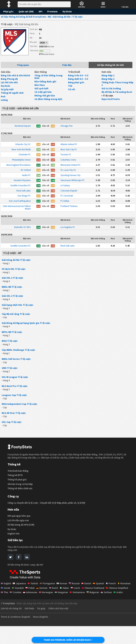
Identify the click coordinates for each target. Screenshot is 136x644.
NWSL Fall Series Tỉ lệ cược (17, 367)
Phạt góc (8, 11)
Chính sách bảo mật (62, 626)
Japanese (20, 597)
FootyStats (9, 621)
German (58, 601)
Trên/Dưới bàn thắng (19, 484)
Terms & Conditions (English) (17, 635)
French (114, 597)
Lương (4, 102)
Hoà (3, 98)
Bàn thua (39, 84)
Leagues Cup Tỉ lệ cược (14, 404)
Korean (63, 597)
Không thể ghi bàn (44, 95)
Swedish (33, 601)
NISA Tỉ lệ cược (10, 349)
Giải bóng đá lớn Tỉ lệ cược (16, 266)
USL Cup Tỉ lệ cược (12, 432)
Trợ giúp (44, 626)
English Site (14, 547)
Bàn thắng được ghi (45, 80)
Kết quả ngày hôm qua (20, 529)
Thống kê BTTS (16, 489)
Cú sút (72, 91)
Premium (52, 11)
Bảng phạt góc (76, 84)
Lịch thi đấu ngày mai (19, 534)
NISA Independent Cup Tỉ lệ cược (20, 414)
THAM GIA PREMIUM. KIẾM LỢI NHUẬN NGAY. (68, 640)
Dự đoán (66, 11)
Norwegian (73, 606)
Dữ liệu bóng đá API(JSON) (22, 538)
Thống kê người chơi (12, 95)
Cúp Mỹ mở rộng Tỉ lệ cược (16, 321)
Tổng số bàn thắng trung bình (50, 77)
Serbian (6, 610)
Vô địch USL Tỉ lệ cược (14, 275)
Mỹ (41, 30)
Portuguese (49, 597)
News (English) (43, 635)
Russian (76, 597)
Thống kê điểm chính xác (21, 502)
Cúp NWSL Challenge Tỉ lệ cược (19, 358)
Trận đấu (67, 66)
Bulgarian (121, 606)
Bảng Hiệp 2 (108, 80)
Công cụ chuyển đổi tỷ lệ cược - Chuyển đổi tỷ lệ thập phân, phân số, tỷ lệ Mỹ (48, 516)
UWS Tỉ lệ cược (10, 377)
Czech (93, 601)
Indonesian (56, 606)
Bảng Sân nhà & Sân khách (15, 77)
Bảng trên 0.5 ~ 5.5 (78, 77)
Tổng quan (23, 66)
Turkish (34, 597)
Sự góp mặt (7, 91)
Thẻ (70, 88)
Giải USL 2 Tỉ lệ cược (13, 284)
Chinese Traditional (111, 601)
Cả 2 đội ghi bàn (43, 91)
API (40, 11)
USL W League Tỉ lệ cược (15, 386)
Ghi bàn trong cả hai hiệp (21, 497)
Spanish (102, 597)
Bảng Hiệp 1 (108, 77)
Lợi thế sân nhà (9, 84)
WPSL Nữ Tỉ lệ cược (12, 340)
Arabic (19, 610)
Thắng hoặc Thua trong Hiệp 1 (117, 85)
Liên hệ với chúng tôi (12, 626)
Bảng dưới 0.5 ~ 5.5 (79, 80)
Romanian (8, 601)
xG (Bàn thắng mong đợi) (48, 98)
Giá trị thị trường (110, 90)
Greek (21, 601)
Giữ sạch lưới (42, 88)
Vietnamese (105, 606)
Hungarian (89, 606)
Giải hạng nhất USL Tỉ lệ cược (18, 312)
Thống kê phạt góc (18, 493)
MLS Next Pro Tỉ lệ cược (15, 395)
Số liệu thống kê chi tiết (111, 66)
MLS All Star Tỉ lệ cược (14, 423)
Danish (89, 597)
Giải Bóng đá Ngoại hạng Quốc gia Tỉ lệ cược (26, 331)
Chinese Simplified (12, 606)
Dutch (70, 601)
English (6, 597)
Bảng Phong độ (9, 80)
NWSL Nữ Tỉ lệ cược (13, 294)
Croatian (41, 606)
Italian (82, 601)
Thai (29, 606)
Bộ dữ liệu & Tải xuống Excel (117, 94)
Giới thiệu (31, 626)
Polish (46, 601)
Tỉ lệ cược (108, 97)
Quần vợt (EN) (26, 11)
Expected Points (110, 101)
